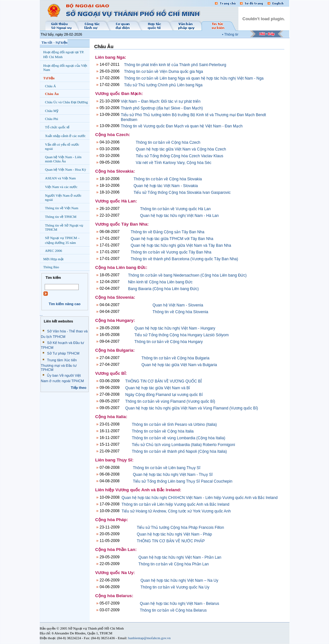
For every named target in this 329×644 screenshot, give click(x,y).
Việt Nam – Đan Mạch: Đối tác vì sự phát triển (161, 101)
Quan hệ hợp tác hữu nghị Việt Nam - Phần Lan (180, 557)
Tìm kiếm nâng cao (64, 304)
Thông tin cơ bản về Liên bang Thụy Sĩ (166, 468)
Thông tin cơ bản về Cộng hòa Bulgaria (175, 358)
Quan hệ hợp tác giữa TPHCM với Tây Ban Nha (172, 239)
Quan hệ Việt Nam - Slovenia (178, 305)
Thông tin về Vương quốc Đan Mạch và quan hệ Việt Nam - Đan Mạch (182, 126)
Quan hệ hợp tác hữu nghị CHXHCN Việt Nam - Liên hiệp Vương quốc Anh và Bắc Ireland (200, 498)
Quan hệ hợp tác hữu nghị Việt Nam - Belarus (179, 604)
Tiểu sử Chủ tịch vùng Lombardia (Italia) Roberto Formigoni (183, 445)
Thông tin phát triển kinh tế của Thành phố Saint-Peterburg (175, 65)
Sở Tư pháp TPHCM (63, 353)
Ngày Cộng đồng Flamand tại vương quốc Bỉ (164, 395)
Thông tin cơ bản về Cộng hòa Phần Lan (174, 564)
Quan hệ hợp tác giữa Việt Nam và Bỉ (158, 388)
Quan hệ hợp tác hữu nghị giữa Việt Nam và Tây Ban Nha (181, 245)
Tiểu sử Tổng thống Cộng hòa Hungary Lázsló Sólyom (181, 335)
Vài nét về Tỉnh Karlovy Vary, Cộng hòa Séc (173, 163)
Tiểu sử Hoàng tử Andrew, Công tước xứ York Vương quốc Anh (176, 511)
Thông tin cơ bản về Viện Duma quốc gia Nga (164, 72)
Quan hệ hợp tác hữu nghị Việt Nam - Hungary (175, 328)
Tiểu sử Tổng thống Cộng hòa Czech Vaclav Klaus (179, 156)
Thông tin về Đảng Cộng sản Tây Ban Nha (168, 232)
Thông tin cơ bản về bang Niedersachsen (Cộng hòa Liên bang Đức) (187, 275)
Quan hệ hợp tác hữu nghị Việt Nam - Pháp (174, 534)
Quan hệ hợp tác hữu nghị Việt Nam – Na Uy (179, 580)
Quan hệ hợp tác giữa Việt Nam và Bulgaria (179, 365)
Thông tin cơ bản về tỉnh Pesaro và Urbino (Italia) (174, 425)
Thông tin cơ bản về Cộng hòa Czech (168, 142)
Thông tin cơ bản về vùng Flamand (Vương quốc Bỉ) (170, 401)
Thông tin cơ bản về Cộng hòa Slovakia (168, 179)
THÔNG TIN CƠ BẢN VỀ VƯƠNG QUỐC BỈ (164, 381)
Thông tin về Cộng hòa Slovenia (180, 312)
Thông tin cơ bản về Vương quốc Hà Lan (175, 209)
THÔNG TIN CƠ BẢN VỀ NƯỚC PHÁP (171, 541)
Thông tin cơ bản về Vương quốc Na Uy (175, 587)
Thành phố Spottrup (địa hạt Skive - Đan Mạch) (162, 108)
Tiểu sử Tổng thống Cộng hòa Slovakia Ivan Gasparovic (182, 193)
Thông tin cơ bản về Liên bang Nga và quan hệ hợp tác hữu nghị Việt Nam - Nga (194, 78)
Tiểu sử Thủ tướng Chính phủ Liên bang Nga (163, 85)
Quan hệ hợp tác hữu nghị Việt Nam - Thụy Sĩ (173, 475)
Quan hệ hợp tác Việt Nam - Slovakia (166, 186)
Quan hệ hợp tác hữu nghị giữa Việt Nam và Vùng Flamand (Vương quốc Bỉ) (192, 408)
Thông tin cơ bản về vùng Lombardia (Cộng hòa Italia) (178, 438)
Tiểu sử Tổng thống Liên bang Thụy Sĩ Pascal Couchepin (182, 481)
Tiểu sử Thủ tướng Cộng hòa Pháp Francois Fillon (180, 528)
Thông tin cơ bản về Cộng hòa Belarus (173, 610)
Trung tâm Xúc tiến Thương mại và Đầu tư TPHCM (59, 365)
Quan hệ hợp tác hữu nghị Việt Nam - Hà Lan (179, 216)
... (41, 314)
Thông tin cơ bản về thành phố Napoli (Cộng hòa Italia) (179, 451)
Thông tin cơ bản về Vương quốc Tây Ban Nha (171, 252)
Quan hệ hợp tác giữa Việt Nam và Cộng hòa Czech (181, 149)
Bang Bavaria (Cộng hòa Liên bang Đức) (164, 289)
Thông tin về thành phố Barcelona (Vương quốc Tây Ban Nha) (184, 259)
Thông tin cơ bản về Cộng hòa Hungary (169, 342)
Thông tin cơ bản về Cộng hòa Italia (163, 431)
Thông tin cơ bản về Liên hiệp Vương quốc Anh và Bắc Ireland (175, 504)
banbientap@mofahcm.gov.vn (149, 638)
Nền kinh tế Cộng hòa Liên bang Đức (160, 282)
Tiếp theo (79, 388)
